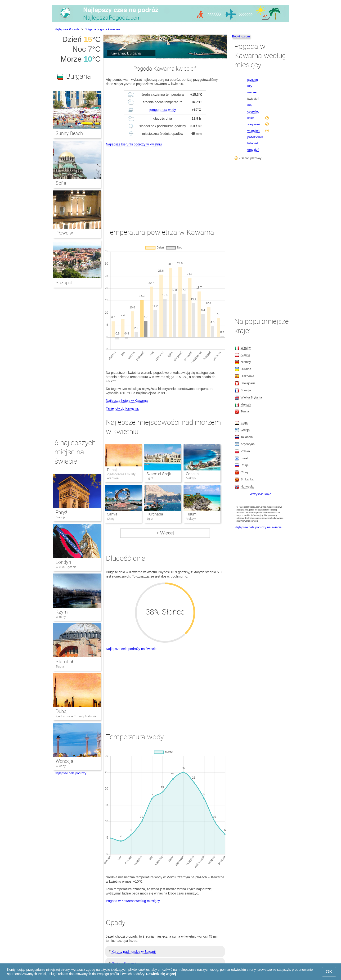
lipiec (251, 118)
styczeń (253, 80)
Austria (245, 355)
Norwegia (247, 486)
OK (329, 972)
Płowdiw (64, 233)
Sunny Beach (69, 133)
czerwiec (254, 111)
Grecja (245, 430)
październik (255, 137)
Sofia (61, 183)
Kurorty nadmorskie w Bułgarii (134, 952)
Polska (245, 451)
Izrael (244, 458)
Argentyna (248, 444)
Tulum (191, 514)
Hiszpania (247, 376)
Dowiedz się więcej (161, 974)
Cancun (192, 474)
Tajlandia (247, 437)
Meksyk (246, 404)
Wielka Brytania (66, 567)
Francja (61, 517)
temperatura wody (163, 110)
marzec (253, 92)
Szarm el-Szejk (159, 474)
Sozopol (64, 283)
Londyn (63, 562)
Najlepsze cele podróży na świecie (131, 649)
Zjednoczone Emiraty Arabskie (76, 716)
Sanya (112, 514)
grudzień (253, 150)
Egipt (244, 423)
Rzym (62, 612)
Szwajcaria (248, 383)
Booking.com (241, 36)
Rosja (245, 465)
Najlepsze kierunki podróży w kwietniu (134, 144)
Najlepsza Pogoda (67, 29)
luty (250, 86)
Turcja (60, 666)
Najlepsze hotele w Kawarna (127, 401)
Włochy (61, 617)
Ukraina (246, 369)
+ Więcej (165, 533)
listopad (253, 143)
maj (250, 105)
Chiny (245, 472)
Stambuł (64, 662)
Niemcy (246, 362)
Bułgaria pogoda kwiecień (102, 29)
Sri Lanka (247, 479)
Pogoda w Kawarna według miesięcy (133, 901)
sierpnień (254, 124)
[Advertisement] (165, 183)
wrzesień (254, 131)
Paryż (62, 512)
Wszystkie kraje (260, 494)
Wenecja (65, 761)
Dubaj (112, 470)
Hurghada (155, 514)
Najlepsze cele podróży (70, 773)
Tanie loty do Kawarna (122, 408)
